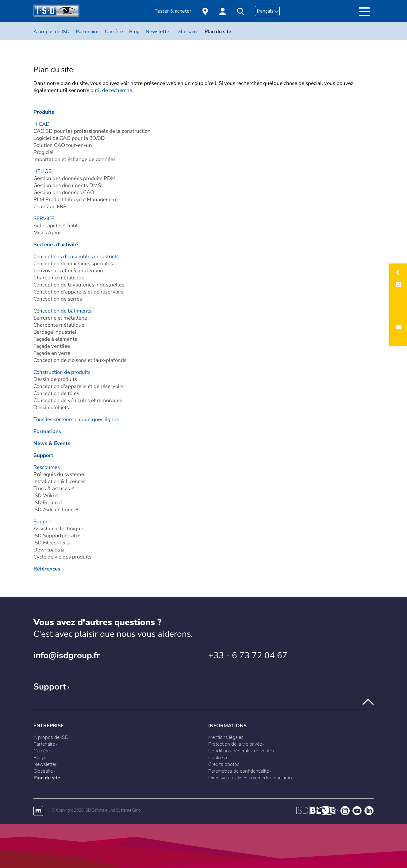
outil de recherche (111, 90)
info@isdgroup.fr (67, 655)
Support (50, 687)
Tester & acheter (173, 11)
